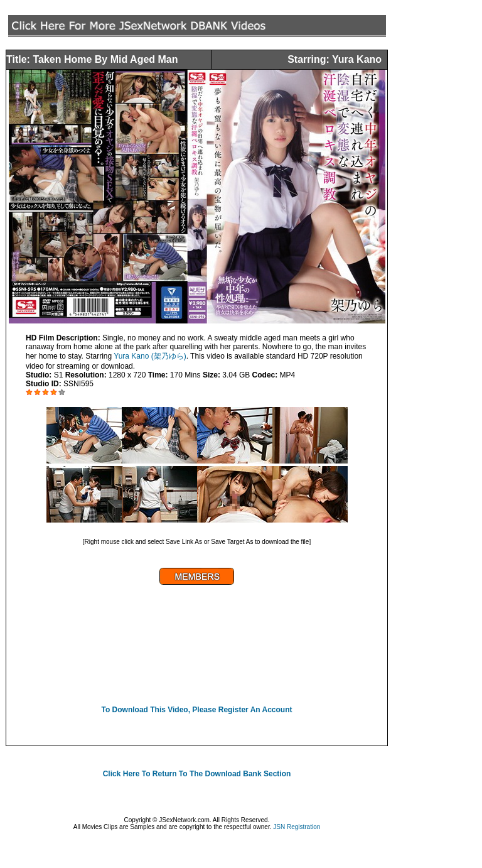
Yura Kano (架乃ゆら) (150, 356)
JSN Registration (297, 827)
